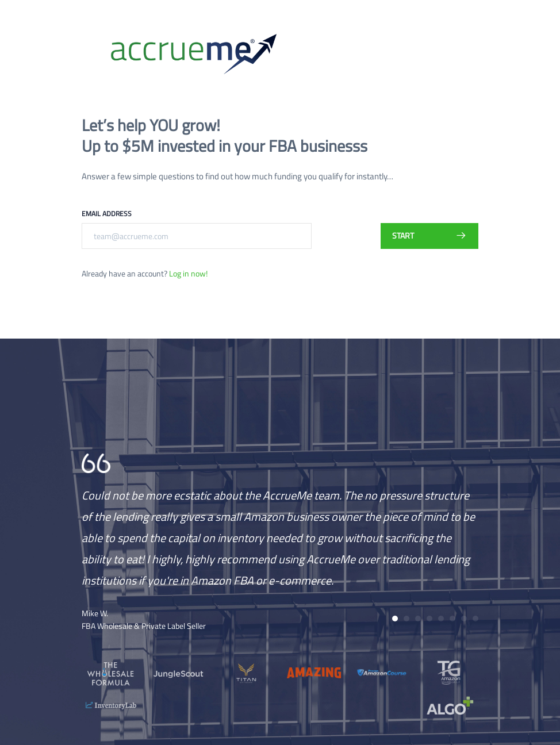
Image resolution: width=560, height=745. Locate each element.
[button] (395, 619)
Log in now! (188, 273)
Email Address (107, 214)
